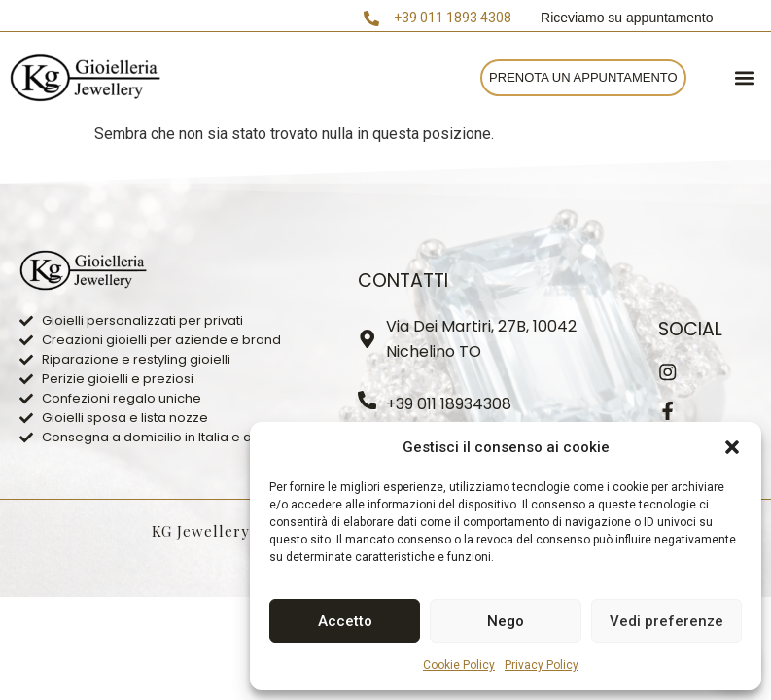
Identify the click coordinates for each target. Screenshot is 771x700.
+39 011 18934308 (450, 404)
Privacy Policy (542, 665)
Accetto (345, 621)
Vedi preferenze (666, 621)
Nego (506, 621)
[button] (732, 447)
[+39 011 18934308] (368, 401)
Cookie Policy (459, 665)
